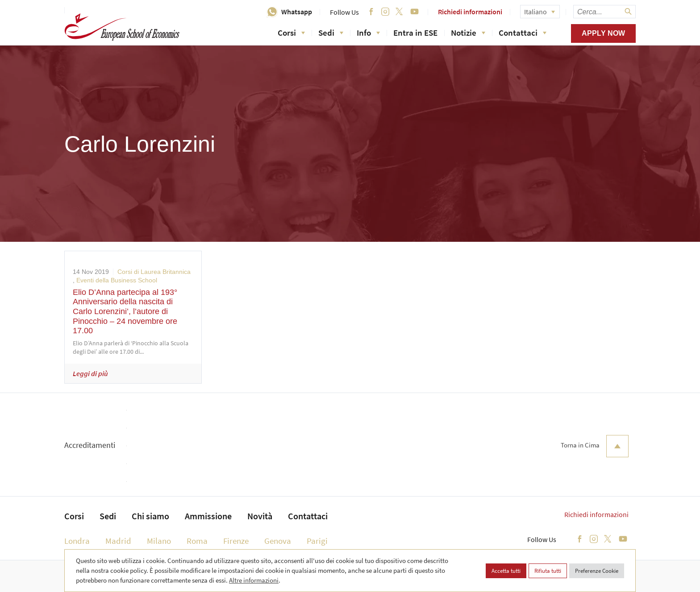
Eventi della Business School (117, 280)
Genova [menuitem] (278, 541)
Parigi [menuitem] (317, 541)
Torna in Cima (595, 446)
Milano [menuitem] (159, 541)
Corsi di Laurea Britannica (154, 272)
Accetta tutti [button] (506, 571)
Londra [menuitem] (77, 541)
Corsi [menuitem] (74, 516)
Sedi (331, 33)
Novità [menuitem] (260, 516)
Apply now (603, 33)
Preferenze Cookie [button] (597, 571)
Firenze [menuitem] (236, 541)
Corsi (291, 33)
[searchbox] (604, 12)
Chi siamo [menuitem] (150, 516)
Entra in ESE (415, 33)
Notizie (468, 33)
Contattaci (523, 33)
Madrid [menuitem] (118, 541)
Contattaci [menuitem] (308, 516)
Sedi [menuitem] (108, 516)
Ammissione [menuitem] (208, 516)
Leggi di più (90, 373)
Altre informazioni (254, 580)
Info (368, 33)
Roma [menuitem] (197, 541)
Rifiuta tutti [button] (548, 571)
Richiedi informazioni (470, 12)
